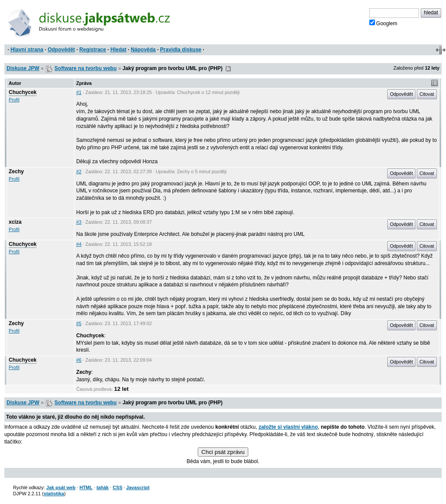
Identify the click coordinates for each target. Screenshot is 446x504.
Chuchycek (23, 92)
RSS (228, 69)
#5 (79, 323)
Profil (14, 100)
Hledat (118, 50)
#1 (79, 92)
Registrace (93, 50)
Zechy (16, 171)
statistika (54, 494)
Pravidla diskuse (181, 50)
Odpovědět (61, 50)
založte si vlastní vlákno (288, 427)
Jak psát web (61, 487)
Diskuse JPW (23, 68)
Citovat (427, 94)
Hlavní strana (27, 50)
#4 (79, 244)
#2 (79, 171)
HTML (86, 487)
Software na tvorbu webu (86, 68)
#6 (79, 360)
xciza (15, 222)
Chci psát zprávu (223, 452)
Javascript (138, 487)
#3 (79, 222)
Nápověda (143, 50)
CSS (118, 487)
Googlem (383, 23)
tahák (102, 487)
